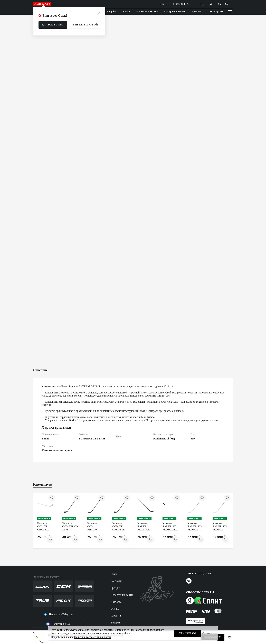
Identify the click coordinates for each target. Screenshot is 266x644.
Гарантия (116, 616)
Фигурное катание (175, 11)
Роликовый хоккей (147, 11)
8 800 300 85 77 (181, 4)
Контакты (116, 581)
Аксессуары (216, 11)
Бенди (127, 11)
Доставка (116, 602)
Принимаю (188, 633)
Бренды (115, 588)
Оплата (115, 609)
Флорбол (112, 11)
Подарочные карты (122, 595)
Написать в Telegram (58, 614)
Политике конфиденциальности (92, 637)
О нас (114, 574)
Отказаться (209, 633)
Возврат (115, 623)
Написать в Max (58, 624)
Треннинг (198, 11)
